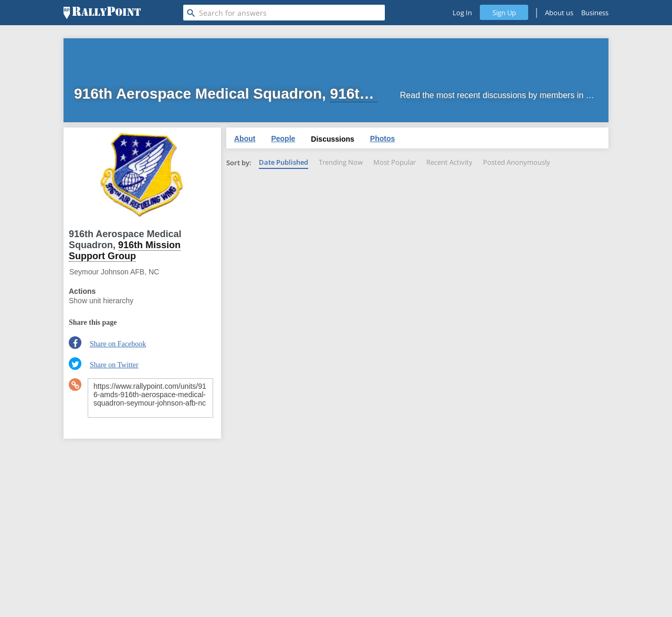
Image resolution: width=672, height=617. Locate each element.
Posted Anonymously (517, 162)
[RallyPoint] (102, 13)
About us (559, 13)
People (283, 139)
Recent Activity (449, 162)
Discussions (332, 139)
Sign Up (504, 13)
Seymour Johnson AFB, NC (114, 272)
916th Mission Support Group (125, 251)
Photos (382, 139)
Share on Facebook (118, 344)
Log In (462, 13)
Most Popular (395, 162)
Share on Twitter (114, 365)
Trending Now (341, 162)
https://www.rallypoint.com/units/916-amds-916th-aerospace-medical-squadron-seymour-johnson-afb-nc (150, 398)
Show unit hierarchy (101, 301)
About (245, 139)
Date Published (283, 162)
